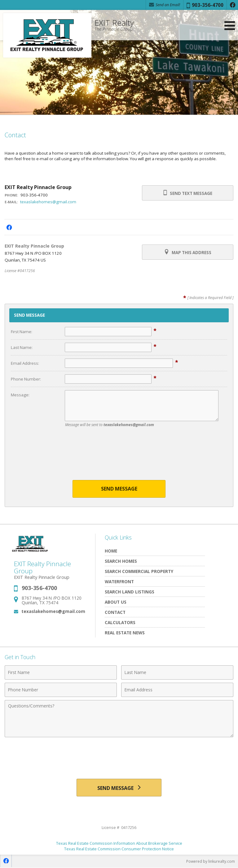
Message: (20, 395)
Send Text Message (188, 193)
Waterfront (119, 582)
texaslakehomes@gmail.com (48, 202)
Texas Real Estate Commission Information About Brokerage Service (119, 844)
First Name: (22, 332)
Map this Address (188, 252)
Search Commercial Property (139, 571)
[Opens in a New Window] (232, 5)
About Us (116, 602)
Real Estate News (125, 633)
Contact (115, 612)
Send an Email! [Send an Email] (165, 5)
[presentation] (119, 457)
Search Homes (121, 561)
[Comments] (119, 719)
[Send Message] (119, 788)
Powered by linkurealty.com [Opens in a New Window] (211, 862)
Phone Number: (26, 379)
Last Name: (22, 347)
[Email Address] (177, 690)
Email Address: (25, 363)
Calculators (120, 622)
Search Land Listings (130, 592)
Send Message (119, 489)
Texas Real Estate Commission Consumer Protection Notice (119, 849)
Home (111, 551)
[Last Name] (177, 672)
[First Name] (61, 672)
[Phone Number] (61, 690)
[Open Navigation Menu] (230, 26)
